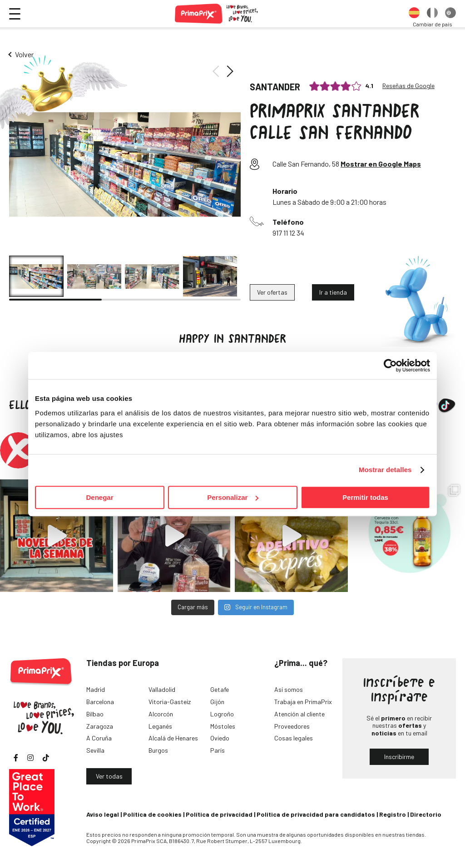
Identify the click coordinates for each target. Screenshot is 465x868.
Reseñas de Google (408, 86)
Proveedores (292, 726)
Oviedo (220, 738)
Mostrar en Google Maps (381, 164)
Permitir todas (365, 497)
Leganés (160, 726)
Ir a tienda (333, 292)
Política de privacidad (219, 814)
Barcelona (100, 702)
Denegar (99, 497)
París (218, 750)
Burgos (158, 750)
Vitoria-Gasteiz (170, 702)
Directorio (426, 814)
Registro (393, 814)
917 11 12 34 (288, 233)
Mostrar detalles (385, 470)
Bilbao (95, 714)
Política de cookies (152, 814)
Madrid (96, 689)
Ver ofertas (272, 292)
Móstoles (223, 726)
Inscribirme (399, 757)
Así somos (289, 689)
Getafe (220, 689)
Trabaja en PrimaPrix (303, 702)
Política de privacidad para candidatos (316, 814)
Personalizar (233, 497)
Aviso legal (103, 814)
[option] (414, 14)
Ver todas (109, 776)
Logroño (222, 714)
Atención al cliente (299, 714)
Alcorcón (161, 714)
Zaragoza (100, 726)
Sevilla (95, 750)
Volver (24, 54)
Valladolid (162, 689)
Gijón (217, 702)
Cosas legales (294, 738)
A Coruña (99, 738)
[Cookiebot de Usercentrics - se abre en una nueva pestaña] (390, 365)
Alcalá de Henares (173, 738)
